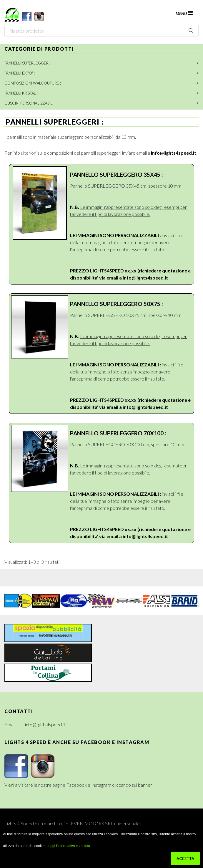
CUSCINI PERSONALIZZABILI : (30, 103)
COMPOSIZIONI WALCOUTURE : (33, 83)
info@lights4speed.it (174, 153)
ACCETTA (185, 859)
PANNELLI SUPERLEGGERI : (28, 63)
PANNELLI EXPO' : (20, 73)
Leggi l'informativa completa (68, 846)
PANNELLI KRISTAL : (21, 93)
